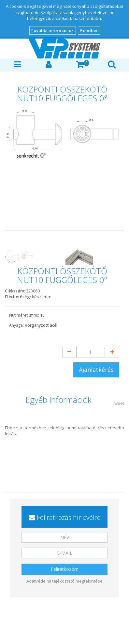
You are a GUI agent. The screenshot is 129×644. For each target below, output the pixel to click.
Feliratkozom (65, 569)
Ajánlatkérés (96, 370)
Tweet (118, 403)
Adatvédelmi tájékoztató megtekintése (64, 581)
